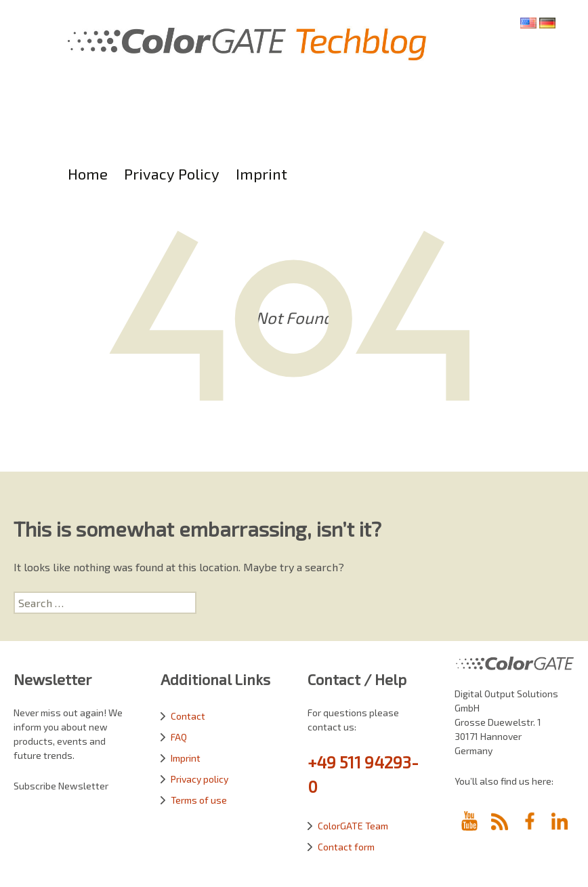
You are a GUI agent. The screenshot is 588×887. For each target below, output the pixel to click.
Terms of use (199, 800)
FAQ (179, 737)
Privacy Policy (172, 173)
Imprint (261, 173)
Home (88, 173)
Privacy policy (199, 779)
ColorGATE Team (353, 826)
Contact (188, 716)
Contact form (346, 847)
